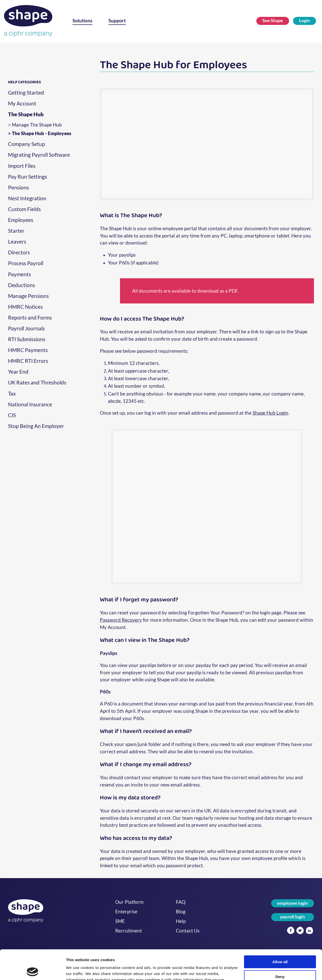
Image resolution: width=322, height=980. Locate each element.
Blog (181, 912)
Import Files (22, 166)
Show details (78, 970)
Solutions (82, 21)
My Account (22, 103)
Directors (19, 252)
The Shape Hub (26, 114)
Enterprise (126, 912)
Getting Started (26, 93)
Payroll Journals (26, 328)
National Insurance (30, 404)
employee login (293, 903)
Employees (21, 220)
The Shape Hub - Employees (42, 133)
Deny (280, 947)
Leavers (17, 242)
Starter (16, 231)
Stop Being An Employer (36, 426)
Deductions (22, 285)
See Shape (273, 21)
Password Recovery (121, 620)
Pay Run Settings (28, 177)
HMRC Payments (28, 350)
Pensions (18, 187)
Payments (19, 274)
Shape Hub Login (270, 413)
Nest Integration (27, 198)
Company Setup (27, 144)
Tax (12, 394)
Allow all (280, 932)
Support (117, 21)
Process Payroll (26, 263)
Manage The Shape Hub (37, 125)
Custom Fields (24, 209)
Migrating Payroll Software (39, 155)
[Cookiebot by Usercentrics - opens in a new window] (33, 970)
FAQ (181, 902)
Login (305, 21)
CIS (12, 415)
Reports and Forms (30, 318)
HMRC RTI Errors (28, 361)
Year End (18, 372)
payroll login (293, 917)
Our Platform (129, 902)
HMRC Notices (25, 307)
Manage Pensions (28, 296)
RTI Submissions (27, 339)
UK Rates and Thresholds (37, 382)
